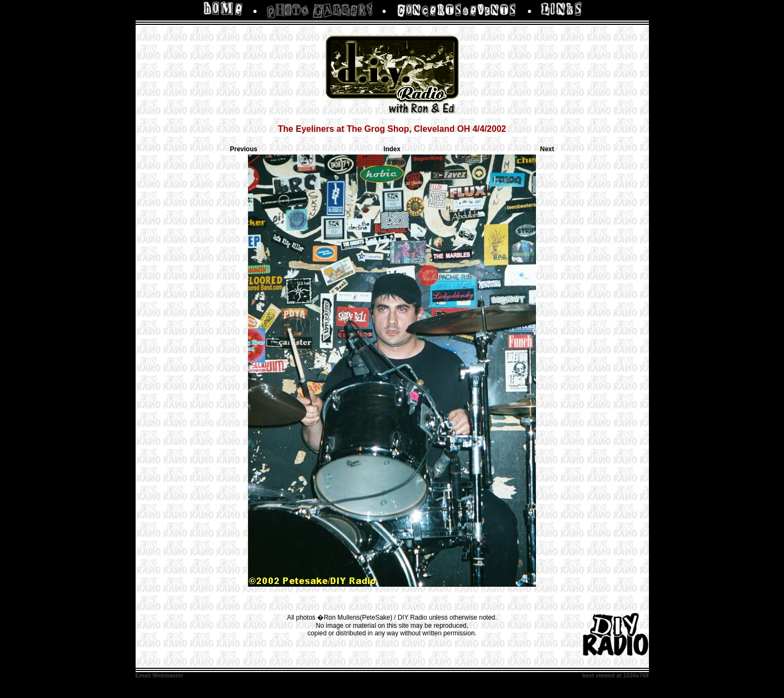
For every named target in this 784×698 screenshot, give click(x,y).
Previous (244, 149)
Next (547, 149)
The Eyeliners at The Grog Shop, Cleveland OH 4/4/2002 (392, 129)
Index (392, 149)
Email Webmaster (160, 675)
